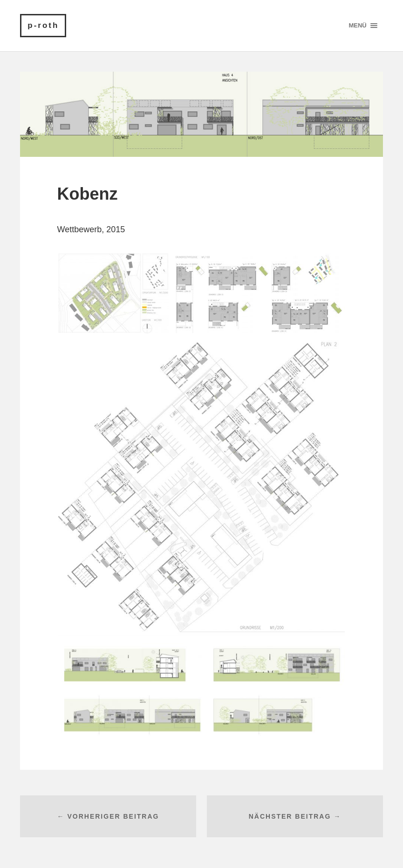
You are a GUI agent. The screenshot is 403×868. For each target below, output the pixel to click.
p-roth (43, 25)
